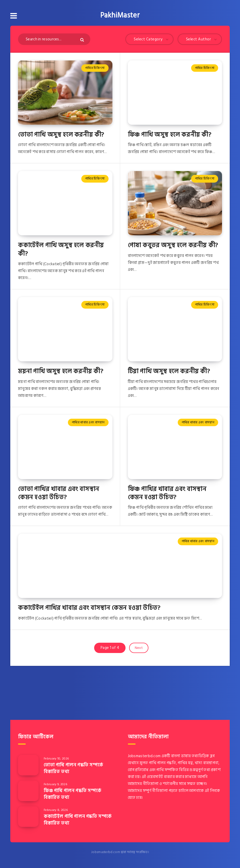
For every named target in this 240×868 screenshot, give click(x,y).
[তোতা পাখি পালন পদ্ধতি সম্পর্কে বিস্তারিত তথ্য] (28, 765)
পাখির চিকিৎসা (95, 68)
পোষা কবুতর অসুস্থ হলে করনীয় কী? (173, 245)
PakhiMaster (120, 15)
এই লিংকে (212, 791)
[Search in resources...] (54, 39)
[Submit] (83, 40)
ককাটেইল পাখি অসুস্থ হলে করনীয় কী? (61, 249)
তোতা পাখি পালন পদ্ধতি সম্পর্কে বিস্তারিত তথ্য (73, 768)
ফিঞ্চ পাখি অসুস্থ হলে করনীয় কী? (170, 135)
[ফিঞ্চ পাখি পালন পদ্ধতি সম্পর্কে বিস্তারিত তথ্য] (28, 791)
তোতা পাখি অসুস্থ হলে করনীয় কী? (61, 135)
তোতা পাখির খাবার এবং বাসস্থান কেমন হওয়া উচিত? (59, 493)
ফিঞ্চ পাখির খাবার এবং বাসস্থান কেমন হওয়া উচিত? (167, 493)
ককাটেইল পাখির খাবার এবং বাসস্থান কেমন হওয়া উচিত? (89, 608)
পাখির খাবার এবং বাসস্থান (88, 422)
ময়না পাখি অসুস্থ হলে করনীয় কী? (61, 371)
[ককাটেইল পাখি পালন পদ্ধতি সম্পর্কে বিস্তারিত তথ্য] (28, 817)
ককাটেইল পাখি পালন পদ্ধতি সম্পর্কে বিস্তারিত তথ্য (78, 820)
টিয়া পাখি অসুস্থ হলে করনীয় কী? (169, 371)
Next (139, 648)
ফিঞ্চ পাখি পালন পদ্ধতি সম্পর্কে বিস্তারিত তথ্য (72, 794)
